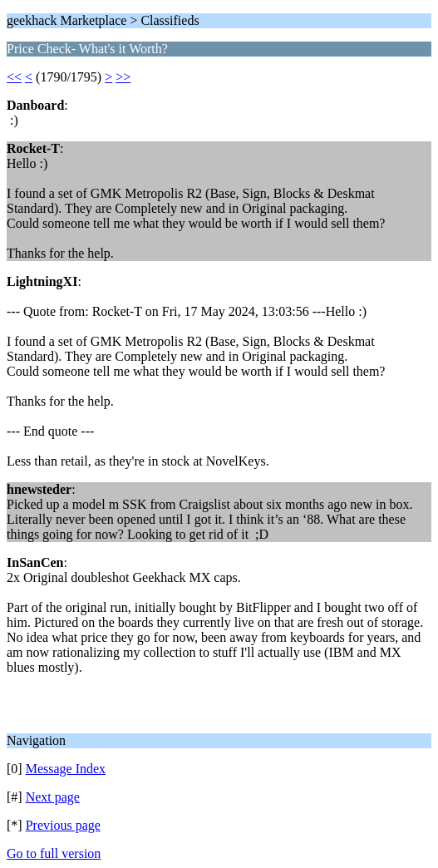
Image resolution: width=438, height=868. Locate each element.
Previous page (63, 825)
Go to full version (54, 853)
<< (14, 77)
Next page (53, 797)
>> (123, 77)
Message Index (66, 769)
